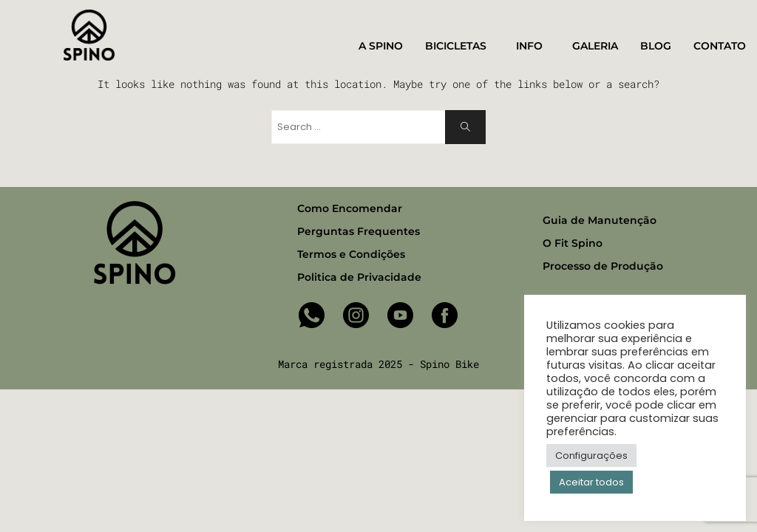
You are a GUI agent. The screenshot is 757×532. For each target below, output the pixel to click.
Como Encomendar (350, 208)
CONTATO (723, 47)
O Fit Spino (573, 243)
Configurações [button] (591, 456)
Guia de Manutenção (600, 220)
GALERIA (595, 46)
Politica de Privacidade (359, 277)
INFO (533, 47)
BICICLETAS (459, 47)
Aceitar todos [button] (591, 482)
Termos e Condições (351, 254)
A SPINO (381, 46)
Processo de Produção (603, 266)
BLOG (656, 46)
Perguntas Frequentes (359, 231)
